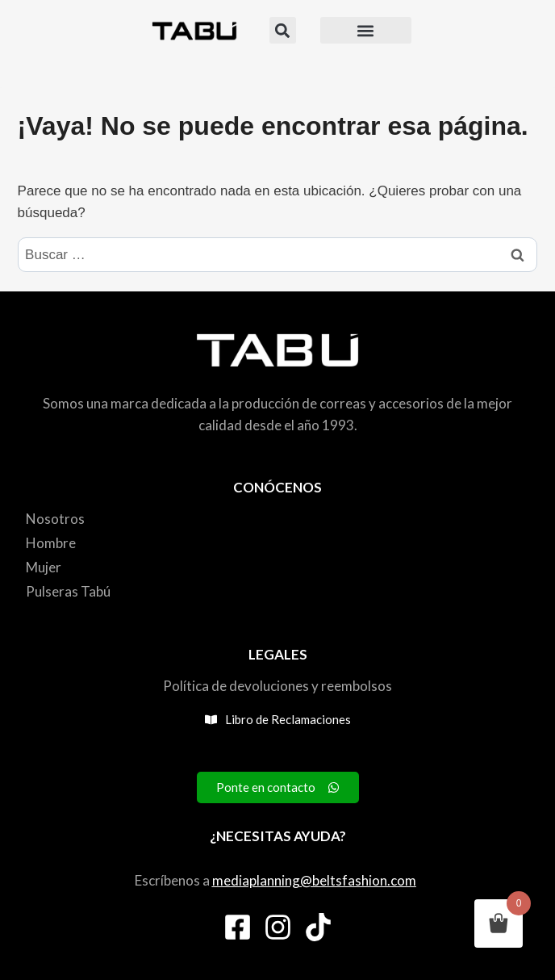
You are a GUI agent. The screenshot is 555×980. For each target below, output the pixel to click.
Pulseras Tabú (68, 591)
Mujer (44, 567)
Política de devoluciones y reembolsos (277, 686)
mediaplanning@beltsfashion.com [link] (314, 880)
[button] (283, 30)
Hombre (51, 543)
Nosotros (55, 519)
